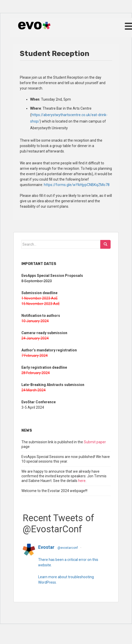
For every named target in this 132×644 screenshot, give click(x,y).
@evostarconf (68, 548)
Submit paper (95, 442)
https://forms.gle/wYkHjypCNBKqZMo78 (77, 185)
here (82, 481)
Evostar (46, 547)
